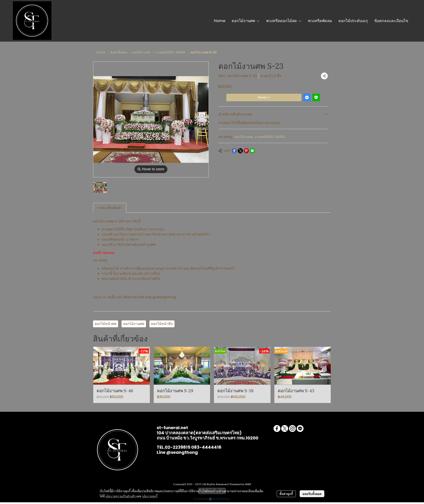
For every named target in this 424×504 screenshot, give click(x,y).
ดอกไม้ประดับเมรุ (353, 21)
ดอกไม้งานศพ (246, 21)
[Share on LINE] (252, 151)
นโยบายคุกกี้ (150, 496)
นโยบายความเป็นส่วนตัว (121, 496)
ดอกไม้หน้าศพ (106, 324)
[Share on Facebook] (234, 151)
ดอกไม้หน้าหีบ (162, 324)
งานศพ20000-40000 (170, 52)
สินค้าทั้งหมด (119, 52)
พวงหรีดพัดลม (320, 21)
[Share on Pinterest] (246, 151)
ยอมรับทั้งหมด (312, 494)
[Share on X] (240, 151)
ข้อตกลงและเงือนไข (391, 21)
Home (220, 21)
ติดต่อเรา (264, 97)
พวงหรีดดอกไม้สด (284, 21)
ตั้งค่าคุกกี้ (286, 494)
